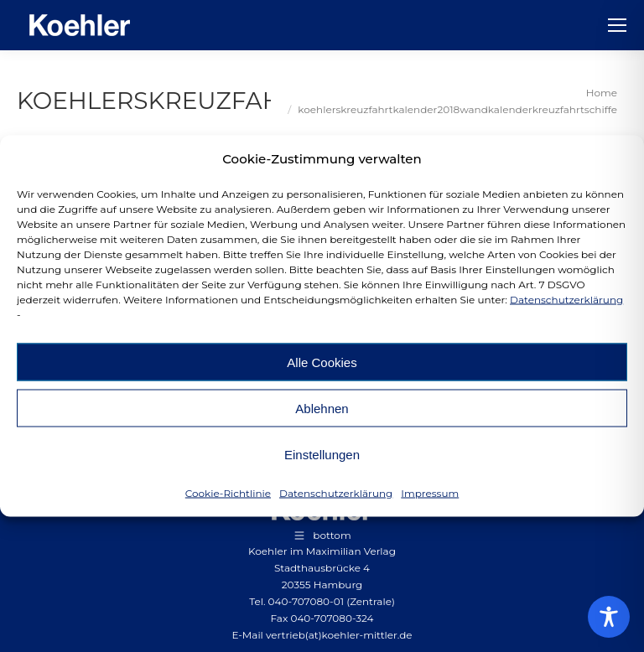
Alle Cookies (322, 362)
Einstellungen (322, 454)
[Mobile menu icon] (617, 25)
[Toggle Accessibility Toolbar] (609, 617)
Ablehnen (322, 408)
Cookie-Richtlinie (228, 493)
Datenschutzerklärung (566, 300)
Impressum (430, 493)
